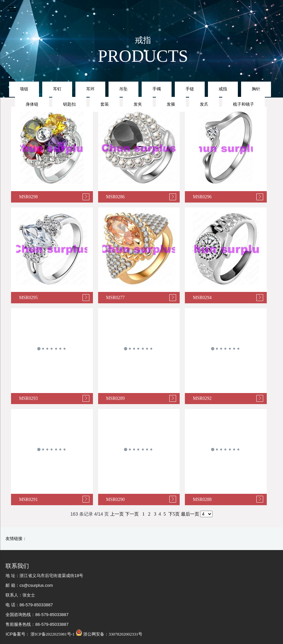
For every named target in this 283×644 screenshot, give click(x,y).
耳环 (90, 89)
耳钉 (57, 89)
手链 (190, 89)
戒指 (223, 89)
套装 (105, 104)
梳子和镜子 (244, 104)
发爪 (204, 104)
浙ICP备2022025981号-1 (52, 634)
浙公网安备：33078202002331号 (109, 634)
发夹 (138, 104)
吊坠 (123, 89)
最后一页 (190, 514)
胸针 (256, 89)
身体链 (32, 104)
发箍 (171, 104)
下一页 (132, 514)
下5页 (174, 514)
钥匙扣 (69, 104)
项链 (24, 89)
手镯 (157, 89)
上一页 (117, 514)
